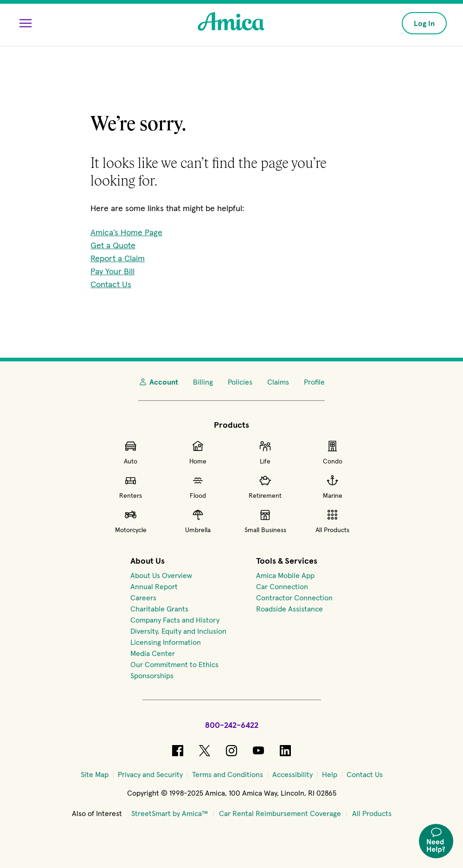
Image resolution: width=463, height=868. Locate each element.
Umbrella (198, 521)
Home (198, 452)
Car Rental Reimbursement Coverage (280, 813)
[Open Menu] (26, 23)
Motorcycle (131, 521)
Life (265, 452)
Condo (333, 452)
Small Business (265, 521)
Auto (131, 452)
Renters (131, 487)
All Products (332, 521)
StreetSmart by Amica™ (170, 813)
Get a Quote (113, 245)
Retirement (265, 487)
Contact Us (111, 284)
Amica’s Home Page (126, 232)
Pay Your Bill (113, 271)
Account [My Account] (158, 382)
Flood (198, 487)
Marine (333, 487)
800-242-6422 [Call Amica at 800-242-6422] (232, 725)
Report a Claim (118, 258)
